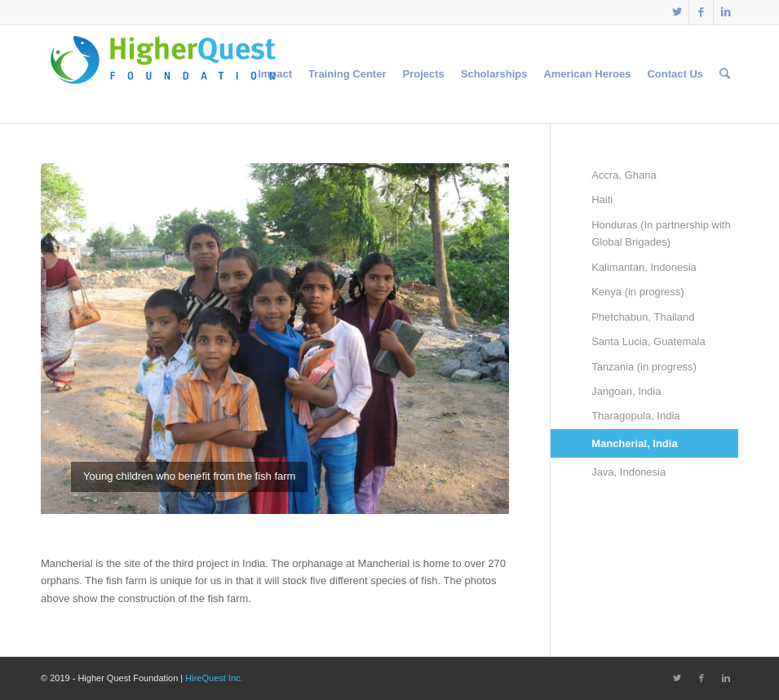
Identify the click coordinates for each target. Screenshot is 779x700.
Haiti (602, 199)
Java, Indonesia (629, 472)
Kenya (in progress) (637, 292)
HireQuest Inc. (214, 678)
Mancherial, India (634, 443)
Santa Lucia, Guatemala (648, 341)
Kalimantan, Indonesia (644, 267)
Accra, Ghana (624, 175)
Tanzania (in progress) (644, 367)
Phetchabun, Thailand (643, 317)
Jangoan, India (626, 391)
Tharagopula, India (635, 416)
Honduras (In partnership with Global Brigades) (661, 233)
